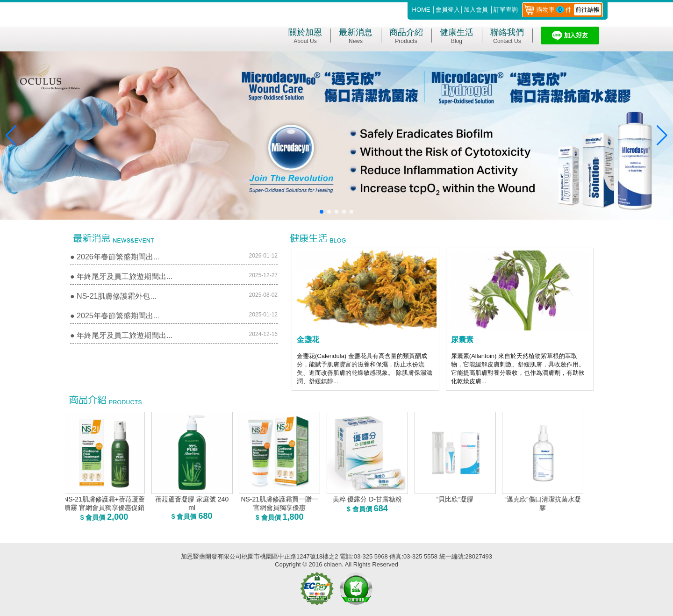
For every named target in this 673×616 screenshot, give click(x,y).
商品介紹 (406, 36)
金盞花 (308, 340)
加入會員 (476, 10)
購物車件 (569, 10)
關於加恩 (305, 36)
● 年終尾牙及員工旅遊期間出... (121, 276)
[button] (322, 212)
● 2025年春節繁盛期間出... (115, 316)
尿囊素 (462, 340)
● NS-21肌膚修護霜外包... (113, 296)
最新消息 (356, 36)
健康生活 (457, 36)
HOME (421, 10)
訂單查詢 (506, 10)
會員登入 (448, 10)
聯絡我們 (507, 36)
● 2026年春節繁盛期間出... (115, 257)
